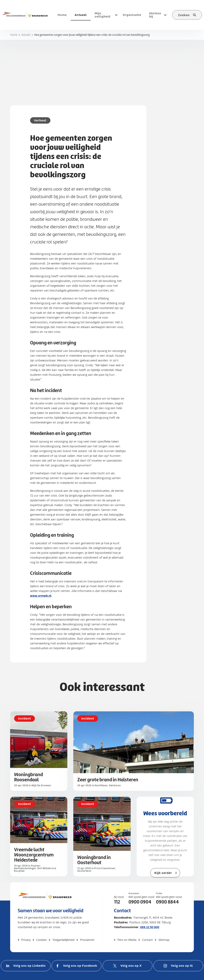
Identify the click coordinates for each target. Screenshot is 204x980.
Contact (147, 940)
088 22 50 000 (150, 927)
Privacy (26, 940)
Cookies (42, 940)
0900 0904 (140, 902)
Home (14, 35)
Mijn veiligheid (102, 15)
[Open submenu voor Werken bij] (165, 15)
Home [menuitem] (62, 15)
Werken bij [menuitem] (155, 15)
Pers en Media (127, 940)
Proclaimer (87, 940)
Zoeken (184, 15)
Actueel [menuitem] (81, 15)
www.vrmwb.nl (41, 596)
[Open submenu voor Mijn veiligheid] (116, 15)
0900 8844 (167, 902)
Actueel (26, 35)
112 (117, 902)
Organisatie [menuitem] (132, 15)
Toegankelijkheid (63, 940)
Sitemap (164, 940)
